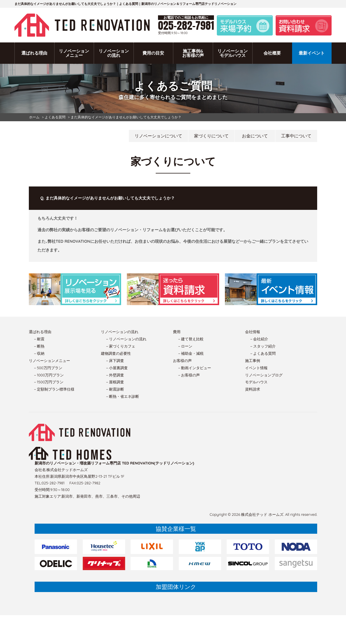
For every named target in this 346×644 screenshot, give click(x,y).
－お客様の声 (189, 375)
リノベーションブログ (264, 375)
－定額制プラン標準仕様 (54, 389)
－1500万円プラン (48, 382)
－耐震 (39, 339)
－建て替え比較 (190, 339)
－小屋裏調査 (116, 368)
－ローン (185, 346)
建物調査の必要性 (116, 353)
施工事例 (253, 361)
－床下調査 (115, 361)
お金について (255, 136)
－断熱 (39, 346)
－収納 (39, 353)
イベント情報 (256, 368)
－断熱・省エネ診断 (122, 396)
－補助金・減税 (190, 353)
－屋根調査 (115, 382)
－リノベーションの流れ (126, 339)
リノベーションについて (158, 136)
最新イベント (312, 53)
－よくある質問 (263, 353)
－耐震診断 (115, 389)
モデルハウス (256, 382)
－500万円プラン (48, 368)
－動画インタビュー (194, 368)
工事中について (296, 136)
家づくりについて (211, 136)
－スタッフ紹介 (263, 346)
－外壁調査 (115, 375)
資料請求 (253, 389)
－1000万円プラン (48, 375)
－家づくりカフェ (120, 346)
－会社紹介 (259, 339)
